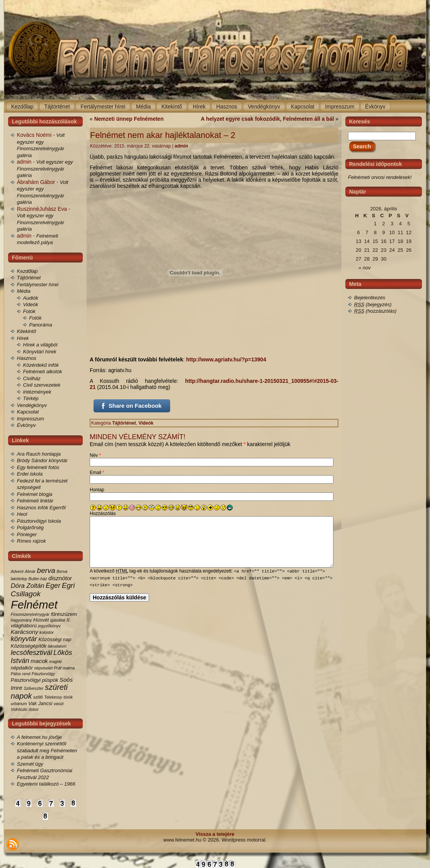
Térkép (31, 398)
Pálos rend (21, 674)
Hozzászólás (103, 514)
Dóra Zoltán (28, 586)
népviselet (43, 668)
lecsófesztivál (31, 653)
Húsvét (41, 620)
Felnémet (34, 605)
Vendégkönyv (32, 405)
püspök (50, 680)
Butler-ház (38, 579)
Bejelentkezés (370, 298)
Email (97, 473)
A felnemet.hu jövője (39, 737)
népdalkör (22, 668)
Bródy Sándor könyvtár (42, 460)
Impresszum (30, 419)
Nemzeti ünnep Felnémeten (129, 119)
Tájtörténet (29, 278)
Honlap (97, 490)
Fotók (29, 311)
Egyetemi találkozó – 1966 (46, 784)
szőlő (38, 697)
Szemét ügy (30, 764)
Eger (53, 586)
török (68, 697)
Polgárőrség (30, 528)
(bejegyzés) (373, 304)
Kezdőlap (27, 271)
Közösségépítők (29, 646)
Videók (31, 304)
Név (95, 455)
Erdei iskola (30, 474)
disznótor (60, 578)
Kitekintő (26, 331)
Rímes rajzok (31, 541)
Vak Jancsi (40, 703)
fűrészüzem (64, 614)
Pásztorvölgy (43, 674)
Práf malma (64, 668)
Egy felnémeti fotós (38, 467)
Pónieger (27, 534)
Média (24, 291)
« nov (365, 268)
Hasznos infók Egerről (41, 508)
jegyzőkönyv (49, 626)
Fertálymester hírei (38, 285)
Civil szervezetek (42, 385)
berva (46, 570)
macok (39, 661)
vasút (58, 704)
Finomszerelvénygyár (30, 614)
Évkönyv (26, 425)
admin (181, 146)
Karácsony (24, 632)
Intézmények (37, 392)
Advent (17, 571)
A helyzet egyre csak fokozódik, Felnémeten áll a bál (267, 119)
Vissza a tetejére (215, 834)
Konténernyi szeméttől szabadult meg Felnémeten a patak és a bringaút (47, 750)
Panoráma (41, 325)
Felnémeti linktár (35, 501)
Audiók (31, 298)
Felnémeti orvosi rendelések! (380, 177)
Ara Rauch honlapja (39, 454)
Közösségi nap (55, 639)
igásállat (58, 620)
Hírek (23, 338)
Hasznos (27, 358)
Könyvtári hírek (40, 352)
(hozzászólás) (375, 311)
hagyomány (21, 620)
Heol (22, 514)
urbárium (19, 704)
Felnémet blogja (35, 494)
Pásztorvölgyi (26, 680)
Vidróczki (19, 709)
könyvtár (24, 639)
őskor (34, 709)
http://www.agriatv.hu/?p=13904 (226, 359)
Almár (30, 571)
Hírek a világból (40, 345)
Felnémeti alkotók (43, 372)
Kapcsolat (28, 412)
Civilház (32, 378)
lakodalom (57, 646)
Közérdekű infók (41, 365)
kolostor (47, 632)
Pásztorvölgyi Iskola (39, 521)
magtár (55, 661)
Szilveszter (34, 688)
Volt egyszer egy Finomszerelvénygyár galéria (45, 169)
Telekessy (53, 697)
